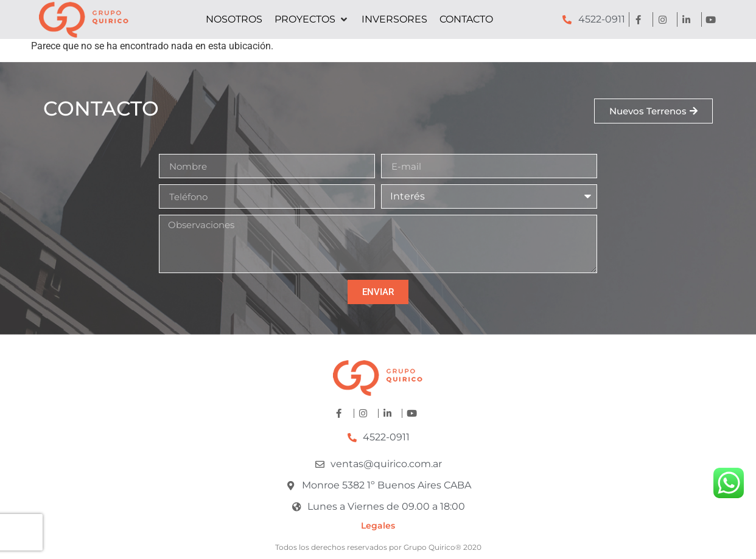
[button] (312, 19)
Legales (378, 526)
